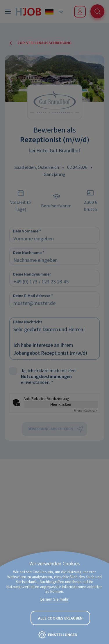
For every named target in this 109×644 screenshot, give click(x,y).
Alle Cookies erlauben (60, 618)
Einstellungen (63, 635)
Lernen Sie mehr (54, 599)
